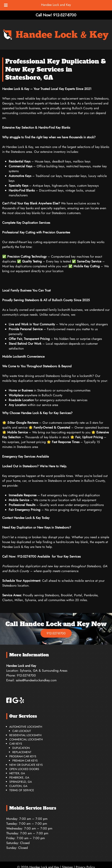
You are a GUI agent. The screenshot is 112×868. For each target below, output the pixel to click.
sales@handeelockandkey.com (36, 680)
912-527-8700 (56, 633)
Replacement (22, 752)
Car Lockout (22, 731)
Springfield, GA (21, 782)
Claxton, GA (18, 786)
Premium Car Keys (25, 761)
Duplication (21, 748)
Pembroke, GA (19, 777)
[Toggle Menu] (6, 5)
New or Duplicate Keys (26, 765)
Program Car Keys (23, 756)
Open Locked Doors (24, 769)
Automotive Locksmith (26, 727)
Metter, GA (17, 773)
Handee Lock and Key (56, 5)
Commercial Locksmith (26, 739)
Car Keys (16, 744)
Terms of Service (22, 790)
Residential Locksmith (25, 735)
